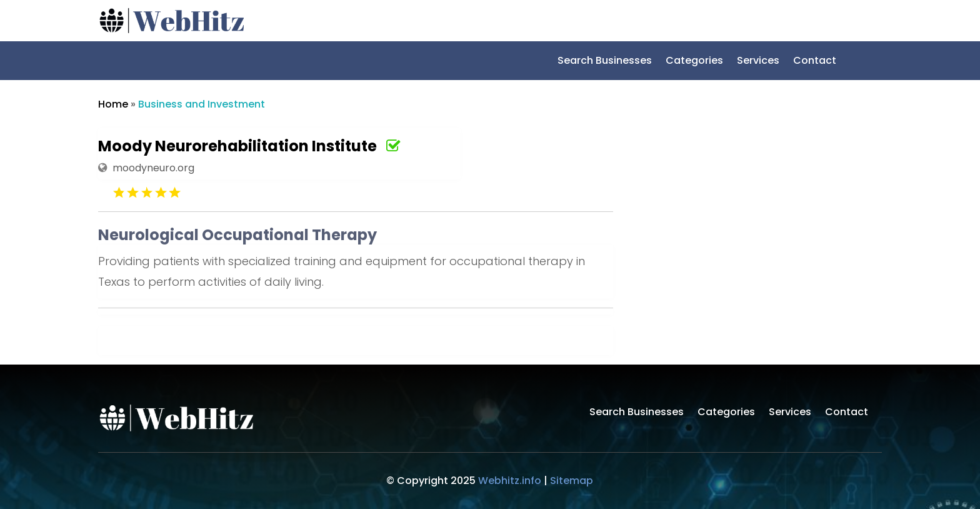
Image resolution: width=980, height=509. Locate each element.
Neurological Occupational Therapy (237, 235)
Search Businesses (605, 62)
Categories (694, 62)
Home (113, 104)
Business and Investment (202, 104)
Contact (815, 62)
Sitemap (572, 481)
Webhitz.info (510, 481)
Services (758, 62)
